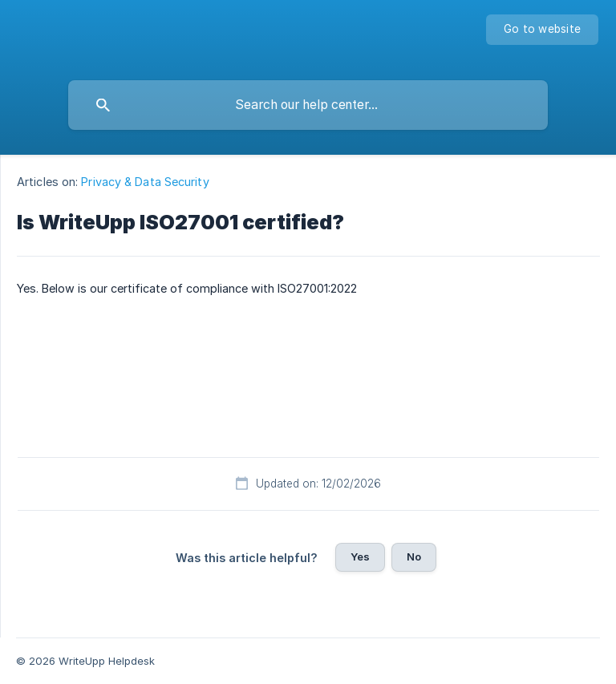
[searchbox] (308, 105)
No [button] (414, 557)
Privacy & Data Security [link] (145, 182)
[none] (542, 30)
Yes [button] (360, 557)
